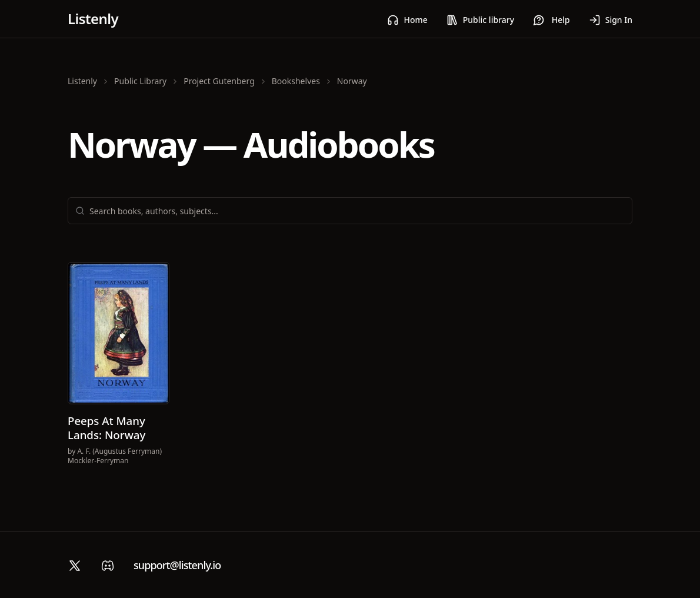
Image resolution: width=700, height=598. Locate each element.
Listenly (93, 19)
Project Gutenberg (219, 81)
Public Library (140, 81)
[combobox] (357, 211)
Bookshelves (296, 81)
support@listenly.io (177, 565)
